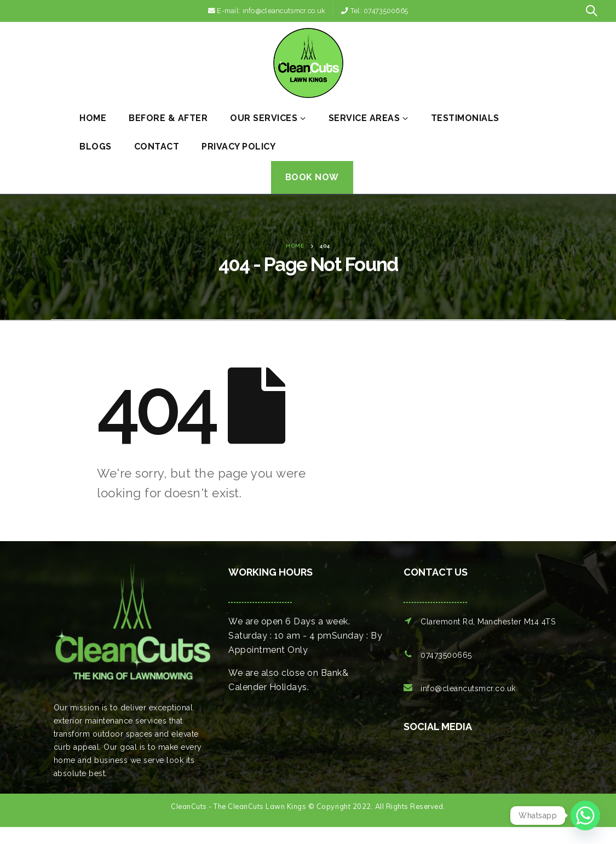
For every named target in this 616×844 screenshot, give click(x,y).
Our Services (264, 118)
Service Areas (364, 118)
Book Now (312, 177)
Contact (157, 147)
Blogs (96, 147)
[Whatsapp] (585, 816)
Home (93, 118)
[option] (415, 765)
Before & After (168, 118)
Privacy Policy (238, 147)
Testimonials (465, 118)
